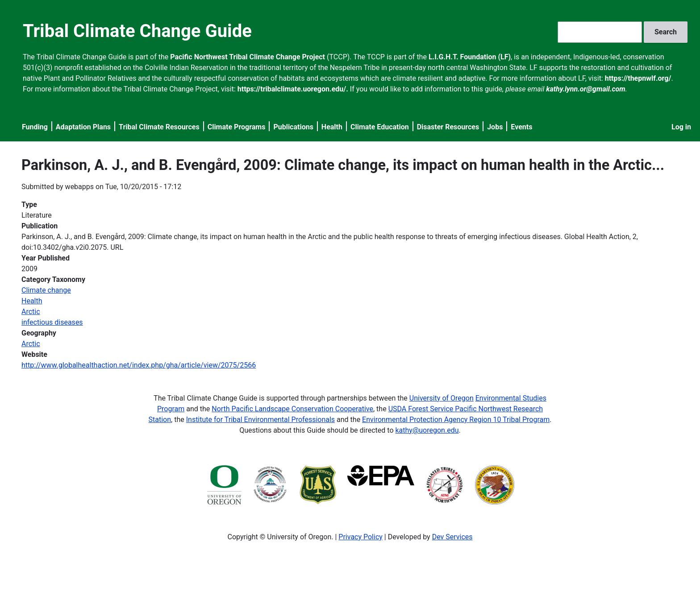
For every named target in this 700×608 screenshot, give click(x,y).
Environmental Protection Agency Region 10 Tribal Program (456, 420)
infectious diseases (52, 322)
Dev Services (452, 537)
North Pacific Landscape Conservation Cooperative (292, 409)
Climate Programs (237, 127)
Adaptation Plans (83, 127)
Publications (293, 127)
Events (521, 127)
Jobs (495, 127)
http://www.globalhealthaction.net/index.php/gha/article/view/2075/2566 (139, 365)
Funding (35, 127)
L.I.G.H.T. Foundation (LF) (470, 57)
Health (332, 127)
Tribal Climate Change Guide (137, 31)
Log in (681, 127)
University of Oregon (442, 398)
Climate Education (380, 127)
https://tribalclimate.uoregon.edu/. (293, 89)
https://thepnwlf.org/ (638, 78)
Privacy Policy (360, 537)
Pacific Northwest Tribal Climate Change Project (248, 57)
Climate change (46, 290)
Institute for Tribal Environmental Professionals (260, 420)
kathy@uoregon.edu (427, 430)
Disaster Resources (448, 127)
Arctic (31, 312)
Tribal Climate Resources (159, 127)
